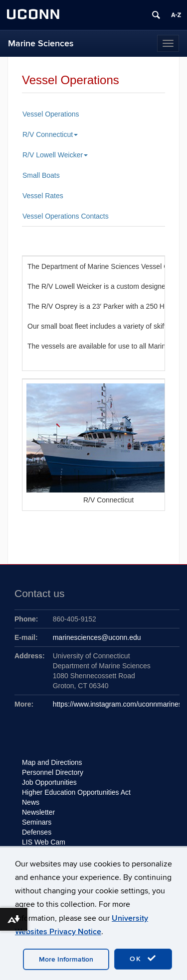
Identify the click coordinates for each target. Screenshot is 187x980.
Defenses (37, 832)
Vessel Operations (51, 114)
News (31, 802)
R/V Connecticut (50, 134)
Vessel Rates (43, 196)
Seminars (37, 822)
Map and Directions (52, 762)
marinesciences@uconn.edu (97, 637)
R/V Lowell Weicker (55, 155)
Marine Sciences (41, 44)
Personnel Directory (53, 772)
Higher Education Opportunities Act (76, 792)
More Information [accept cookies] (66, 959)
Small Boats (41, 175)
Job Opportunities (49, 782)
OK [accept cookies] (143, 959)
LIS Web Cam (44, 842)
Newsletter (38, 812)
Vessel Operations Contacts (66, 216)
